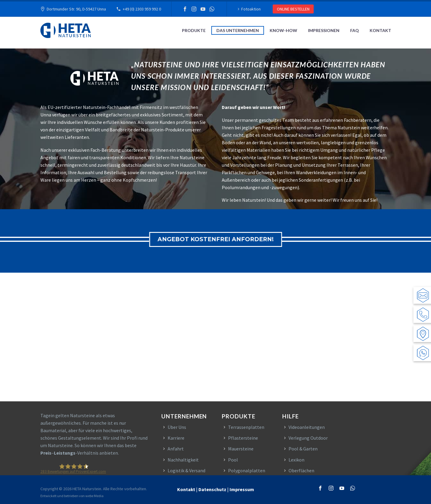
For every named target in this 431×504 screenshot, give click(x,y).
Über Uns (177, 427)
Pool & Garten (303, 449)
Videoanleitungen (307, 427)
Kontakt (380, 30)
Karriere (176, 438)
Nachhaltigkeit (183, 460)
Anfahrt (176, 449)
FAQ (355, 30)
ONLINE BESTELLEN (293, 9)
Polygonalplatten (247, 470)
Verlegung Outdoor (308, 438)
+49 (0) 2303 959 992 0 (142, 9)
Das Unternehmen (238, 30)
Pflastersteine (243, 438)
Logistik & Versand (186, 470)
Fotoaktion (251, 9)
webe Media (94, 496)
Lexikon (296, 460)
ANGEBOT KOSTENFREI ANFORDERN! (221, 239)
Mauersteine (241, 449)
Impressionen (324, 30)
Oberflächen (301, 470)
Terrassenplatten (246, 427)
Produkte (194, 30)
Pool (233, 460)
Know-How (283, 30)
